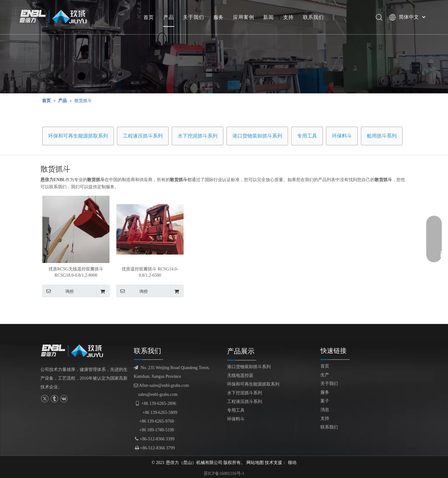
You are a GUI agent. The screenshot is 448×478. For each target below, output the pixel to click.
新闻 (268, 17)
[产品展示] (224, 47)
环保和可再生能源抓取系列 (78, 136)
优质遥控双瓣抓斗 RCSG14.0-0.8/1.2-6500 (150, 272)
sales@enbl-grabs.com (158, 394)
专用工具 (307, 136)
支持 (288, 17)
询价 (58, 291)
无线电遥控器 (240, 375)
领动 (292, 463)
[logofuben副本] (75, 351)
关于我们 (193, 17)
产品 (169, 17)
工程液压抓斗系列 (143, 136)
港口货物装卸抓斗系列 (257, 136)
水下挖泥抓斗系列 (198, 136)
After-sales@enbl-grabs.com (161, 385)
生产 (325, 375)
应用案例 (243, 17)
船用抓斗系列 (382, 136)
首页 (149, 17)
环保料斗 (342, 136)
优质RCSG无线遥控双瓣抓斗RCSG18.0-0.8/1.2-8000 (76, 272)
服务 (219, 17)
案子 (325, 401)
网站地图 (255, 463)
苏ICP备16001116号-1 (224, 473)
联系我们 (313, 17)
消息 (325, 410)
